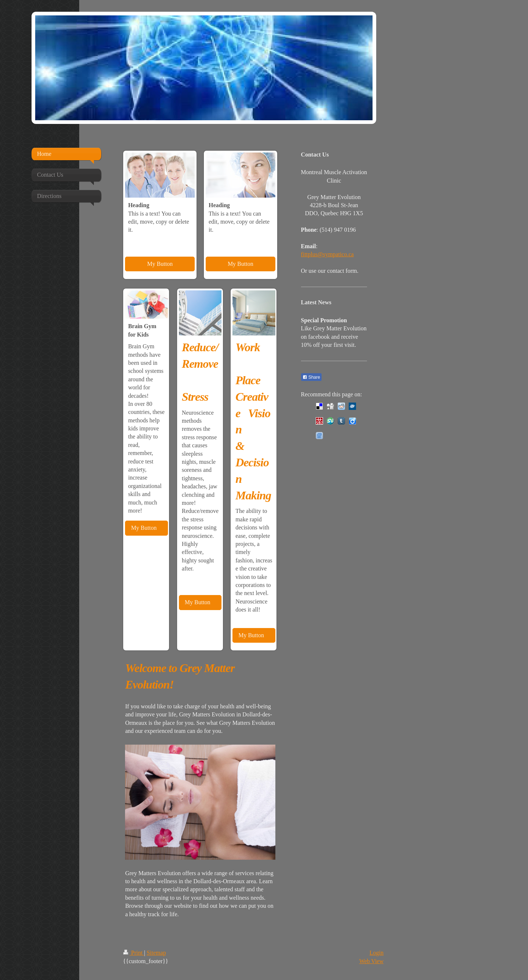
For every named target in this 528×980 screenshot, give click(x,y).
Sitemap (156, 953)
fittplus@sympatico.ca (327, 254)
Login (377, 953)
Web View (371, 961)
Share (311, 377)
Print (134, 953)
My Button (160, 264)
